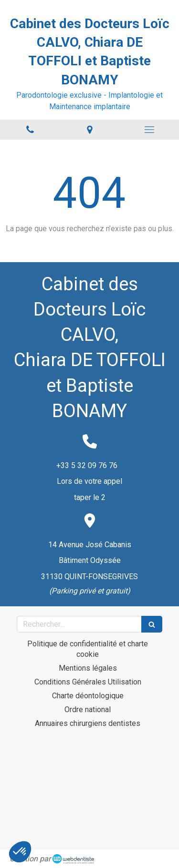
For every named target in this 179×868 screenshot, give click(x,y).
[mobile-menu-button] (149, 130)
